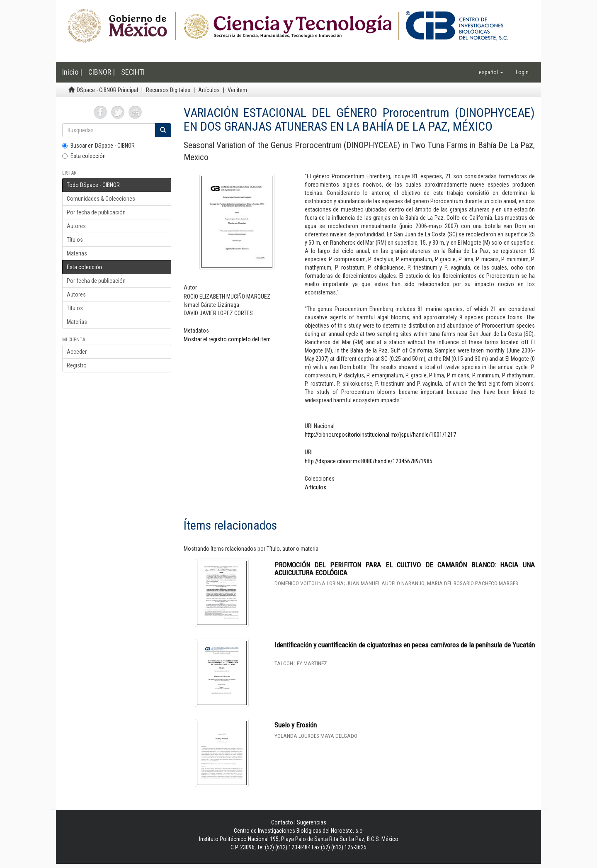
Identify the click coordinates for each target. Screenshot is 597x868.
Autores (76, 226)
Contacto (282, 822)
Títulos (75, 240)
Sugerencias (312, 822)
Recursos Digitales (168, 90)
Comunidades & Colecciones (101, 199)
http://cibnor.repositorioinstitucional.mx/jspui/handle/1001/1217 (380, 435)
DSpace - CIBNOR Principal (107, 90)
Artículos (209, 90)
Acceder (77, 352)
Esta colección (84, 156)
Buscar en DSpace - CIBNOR (98, 146)
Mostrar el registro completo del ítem (227, 339)
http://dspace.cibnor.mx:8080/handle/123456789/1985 (369, 461)
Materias (77, 253)
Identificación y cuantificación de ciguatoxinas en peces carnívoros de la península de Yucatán (405, 645)
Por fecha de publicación (96, 212)
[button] (491, 72)
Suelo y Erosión (296, 725)
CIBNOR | (102, 72)
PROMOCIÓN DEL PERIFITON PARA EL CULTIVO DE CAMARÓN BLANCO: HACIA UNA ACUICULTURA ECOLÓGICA (405, 569)
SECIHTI (133, 72)
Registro (77, 365)
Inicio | (72, 72)
